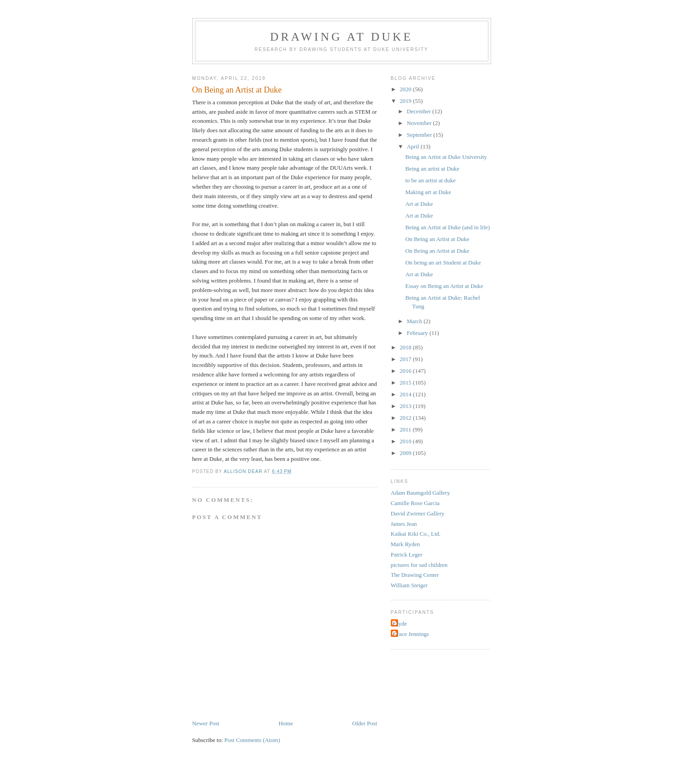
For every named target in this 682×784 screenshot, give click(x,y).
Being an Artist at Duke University (446, 157)
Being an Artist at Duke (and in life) (448, 227)
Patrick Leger (407, 554)
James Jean (404, 524)
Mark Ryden (406, 544)
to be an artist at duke (431, 180)
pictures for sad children (419, 565)
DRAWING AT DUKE (341, 37)
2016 (406, 371)
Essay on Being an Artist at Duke (444, 286)
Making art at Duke (428, 192)
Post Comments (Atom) (252, 740)
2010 (406, 441)
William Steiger (409, 585)
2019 (406, 101)
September (420, 135)
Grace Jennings (411, 634)
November (420, 123)
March (415, 321)
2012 (406, 418)
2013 (406, 406)
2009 (406, 453)
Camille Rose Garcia (415, 503)
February (418, 333)
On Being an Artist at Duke (437, 239)
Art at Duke (419, 204)
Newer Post (206, 723)
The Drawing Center (415, 575)
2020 (406, 89)
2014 (406, 394)
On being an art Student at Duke (443, 262)
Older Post (364, 723)
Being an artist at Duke (432, 169)
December (420, 111)
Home (286, 723)
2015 (406, 383)
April (414, 146)
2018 (406, 347)
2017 (406, 359)
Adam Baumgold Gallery (420, 493)
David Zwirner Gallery (418, 513)
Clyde (400, 624)
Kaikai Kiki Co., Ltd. (416, 534)
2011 (406, 429)
